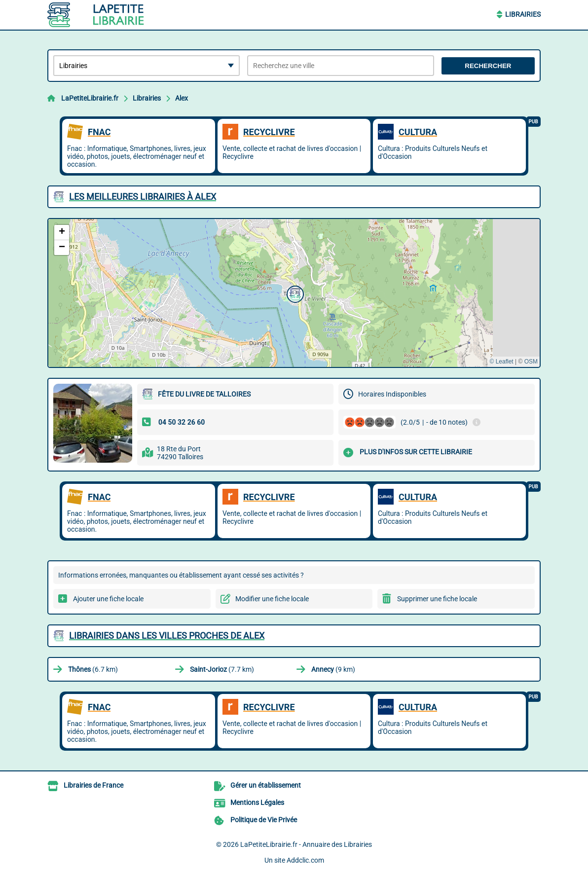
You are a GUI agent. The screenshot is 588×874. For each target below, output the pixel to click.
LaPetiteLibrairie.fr (90, 98)
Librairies (523, 14)
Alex (182, 98)
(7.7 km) (222, 669)
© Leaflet (501, 362)
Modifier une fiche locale (272, 599)
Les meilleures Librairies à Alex (143, 197)
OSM (531, 362)
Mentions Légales (257, 802)
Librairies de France (93, 785)
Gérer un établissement (266, 785)
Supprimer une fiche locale (437, 599)
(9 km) (333, 669)
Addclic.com (305, 860)
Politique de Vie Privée (264, 820)
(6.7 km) (93, 669)
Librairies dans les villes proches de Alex (167, 636)
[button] (294, 293)
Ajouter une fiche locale (108, 599)
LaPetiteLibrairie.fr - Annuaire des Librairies (306, 844)
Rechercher (488, 66)
